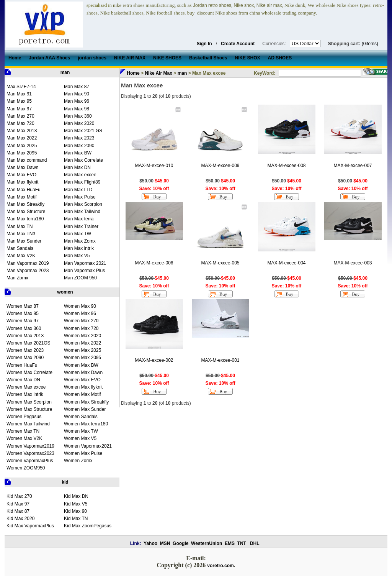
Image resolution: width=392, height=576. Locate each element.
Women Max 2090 (25, 358)
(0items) (370, 44)
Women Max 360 (24, 328)
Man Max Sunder (24, 241)
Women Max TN (23, 431)
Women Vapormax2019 (30, 446)
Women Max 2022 (82, 343)
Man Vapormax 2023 (28, 271)
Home (133, 73)
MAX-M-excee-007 (353, 166)
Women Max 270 (81, 321)
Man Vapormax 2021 (85, 263)
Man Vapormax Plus (84, 271)
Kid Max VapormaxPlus (30, 526)
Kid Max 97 (18, 504)
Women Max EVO (82, 380)
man (65, 72)
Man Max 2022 (22, 138)
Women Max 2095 (82, 358)
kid (65, 482)
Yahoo (150, 543)
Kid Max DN (76, 496)
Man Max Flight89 (82, 182)
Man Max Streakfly (25, 204)
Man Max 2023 (79, 138)
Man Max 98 (77, 109)
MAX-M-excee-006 (154, 263)
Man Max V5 (77, 256)
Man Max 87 (77, 87)
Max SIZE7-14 (21, 87)
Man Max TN (20, 226)
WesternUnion (207, 543)
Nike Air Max (158, 73)
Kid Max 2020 (20, 519)
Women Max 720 (81, 328)
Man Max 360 (78, 116)
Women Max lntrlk (25, 394)
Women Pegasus (24, 417)
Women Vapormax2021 (88, 446)
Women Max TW (81, 431)
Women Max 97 (23, 321)
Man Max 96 (77, 101)
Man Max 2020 (79, 123)
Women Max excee (26, 387)
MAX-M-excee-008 (286, 166)
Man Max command (27, 160)
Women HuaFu (22, 365)
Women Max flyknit (83, 387)
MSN (165, 543)
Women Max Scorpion (29, 402)
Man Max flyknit (22, 182)
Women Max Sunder (85, 409)
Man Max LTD (78, 190)
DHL (255, 543)
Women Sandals (81, 417)
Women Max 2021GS (29, 343)
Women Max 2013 (25, 336)
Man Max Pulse (80, 197)
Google (180, 543)
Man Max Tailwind (82, 212)
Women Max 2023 (25, 350)
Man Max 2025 (22, 146)
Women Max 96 (80, 313)
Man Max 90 (77, 94)
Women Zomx (78, 461)
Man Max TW (78, 234)
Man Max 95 (19, 101)
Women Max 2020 (82, 336)
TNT (242, 543)
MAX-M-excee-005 (220, 263)
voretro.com (220, 566)
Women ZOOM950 (26, 468)
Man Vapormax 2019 (28, 263)
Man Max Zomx (80, 241)
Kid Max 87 (18, 511)
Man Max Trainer (81, 226)
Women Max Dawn (83, 373)
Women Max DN (23, 380)
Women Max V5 (80, 438)
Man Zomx (17, 278)
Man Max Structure (26, 212)
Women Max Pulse (83, 453)
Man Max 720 (20, 123)
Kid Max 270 (19, 496)
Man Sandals (20, 248)
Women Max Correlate (29, 373)
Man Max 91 (19, 94)
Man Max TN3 (21, 234)
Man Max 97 (19, 109)
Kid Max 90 (75, 511)
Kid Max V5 (76, 504)
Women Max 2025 (82, 350)
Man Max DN (77, 167)
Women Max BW (81, 365)
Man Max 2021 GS (83, 131)
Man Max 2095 (22, 153)
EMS (230, 543)
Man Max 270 (20, 116)
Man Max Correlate (83, 160)
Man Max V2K (21, 256)
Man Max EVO (21, 175)
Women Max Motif (82, 394)
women (65, 292)
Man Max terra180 (25, 219)
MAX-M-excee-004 (286, 263)
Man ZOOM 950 (80, 278)
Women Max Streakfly (86, 402)
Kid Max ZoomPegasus (88, 526)
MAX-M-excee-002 (154, 360)
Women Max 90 (80, 306)
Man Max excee (80, 175)
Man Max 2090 (79, 146)
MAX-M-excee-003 (353, 263)
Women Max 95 (23, 313)
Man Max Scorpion (83, 204)
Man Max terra (79, 219)
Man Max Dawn (22, 167)
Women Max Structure (29, 409)
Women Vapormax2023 (30, 453)
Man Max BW (78, 153)
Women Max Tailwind (28, 424)
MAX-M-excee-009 (220, 166)
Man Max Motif (22, 197)
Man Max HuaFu (24, 190)
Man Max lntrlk (79, 248)
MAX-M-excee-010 (154, 166)
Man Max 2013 (22, 131)
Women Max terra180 (86, 424)
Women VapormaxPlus (30, 461)
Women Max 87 (23, 306)
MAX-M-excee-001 (220, 360)
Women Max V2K (24, 438)
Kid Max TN (76, 519)
